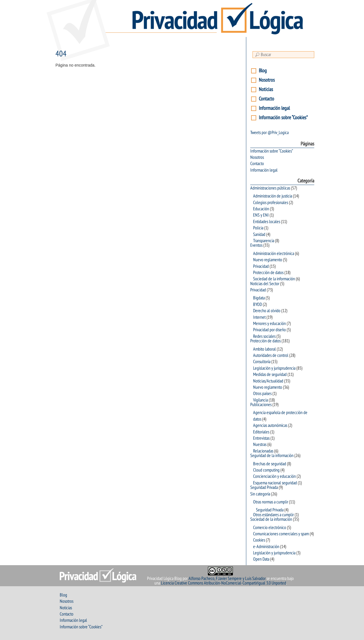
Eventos (256, 245)
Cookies (259, 540)
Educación (261, 209)
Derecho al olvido (267, 311)
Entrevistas (261, 438)
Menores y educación (269, 324)
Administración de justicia (273, 196)
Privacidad (261, 266)
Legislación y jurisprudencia (274, 368)
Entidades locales (267, 222)
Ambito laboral (264, 349)
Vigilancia (260, 400)
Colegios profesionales (271, 203)
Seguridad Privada (264, 487)
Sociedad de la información (274, 279)
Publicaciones (261, 405)
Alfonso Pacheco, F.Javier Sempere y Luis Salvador (227, 579)
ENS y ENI (261, 215)
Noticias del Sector (265, 284)
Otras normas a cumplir (271, 502)
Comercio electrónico (270, 528)
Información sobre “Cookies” (283, 118)
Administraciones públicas (270, 188)
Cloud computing (266, 470)
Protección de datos (268, 273)
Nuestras (260, 444)
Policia (258, 228)
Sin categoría (260, 494)
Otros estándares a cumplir (273, 515)
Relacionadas (263, 451)
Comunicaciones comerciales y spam (281, 534)
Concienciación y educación (274, 476)
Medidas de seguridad (270, 374)
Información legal (274, 108)
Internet (259, 317)
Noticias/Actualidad (268, 381)
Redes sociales (264, 336)
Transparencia (264, 241)
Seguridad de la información (272, 456)
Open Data (261, 559)
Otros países (262, 394)
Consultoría (262, 362)
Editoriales (261, 432)
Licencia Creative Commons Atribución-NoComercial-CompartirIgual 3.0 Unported (224, 583)
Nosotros (267, 80)
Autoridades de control (271, 355)
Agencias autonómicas (270, 425)
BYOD (258, 304)
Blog (263, 71)
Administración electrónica (274, 254)
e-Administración (266, 547)
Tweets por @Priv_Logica (269, 133)
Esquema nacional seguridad (275, 483)
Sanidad (259, 234)
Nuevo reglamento (268, 260)
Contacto (266, 99)
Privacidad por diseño (269, 330)
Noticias (266, 89)
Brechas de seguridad (270, 464)
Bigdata (259, 298)
